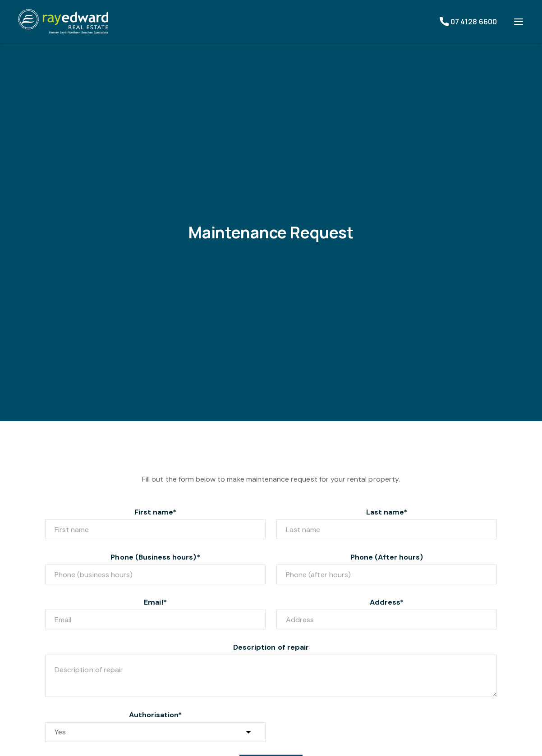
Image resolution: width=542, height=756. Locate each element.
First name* (156, 512)
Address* (387, 602)
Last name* (387, 512)
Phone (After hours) (387, 557)
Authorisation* (156, 715)
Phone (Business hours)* (155, 557)
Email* (155, 602)
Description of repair (271, 647)
